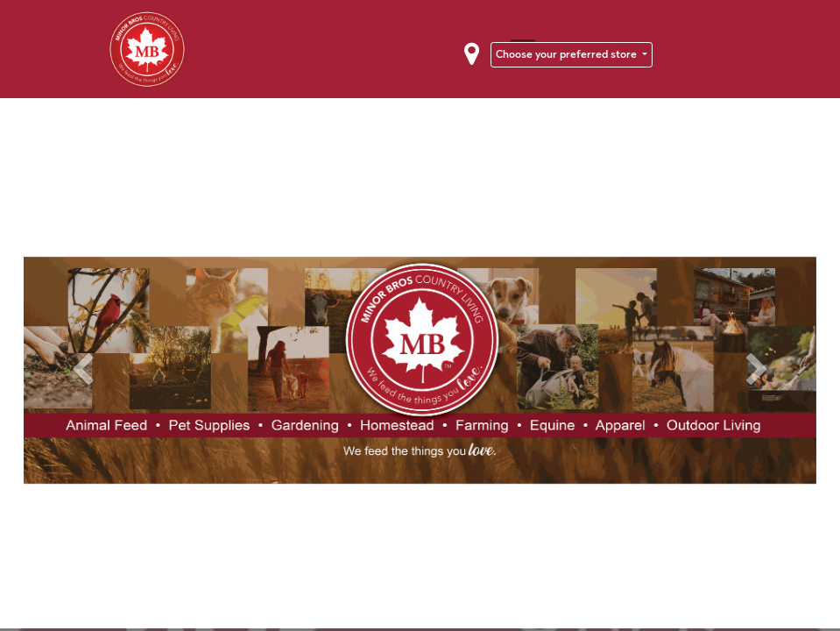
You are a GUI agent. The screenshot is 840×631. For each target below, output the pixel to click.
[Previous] (83, 370)
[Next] (757, 370)
